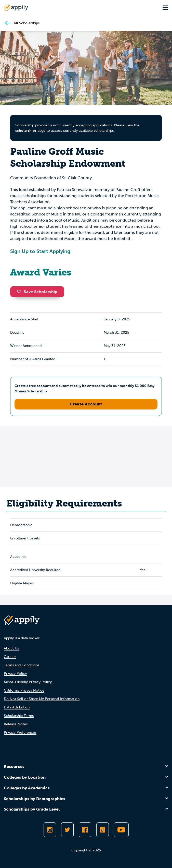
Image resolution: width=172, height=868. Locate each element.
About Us (11, 648)
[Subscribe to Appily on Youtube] (121, 830)
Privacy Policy (15, 674)
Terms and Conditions (22, 665)
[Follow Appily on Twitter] (67, 830)
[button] (20, 292)
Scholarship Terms (19, 716)
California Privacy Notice (24, 690)
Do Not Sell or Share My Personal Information (42, 699)
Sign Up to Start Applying (40, 251)
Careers (10, 657)
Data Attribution (17, 707)
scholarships (26, 131)
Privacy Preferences (20, 733)
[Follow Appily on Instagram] (50, 830)
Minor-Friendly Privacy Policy (28, 682)
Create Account (86, 404)
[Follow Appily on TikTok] (103, 830)
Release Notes (16, 724)
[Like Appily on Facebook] (85, 830)
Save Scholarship (37, 292)
